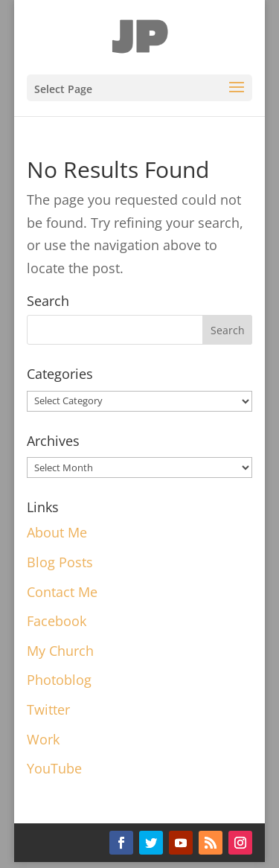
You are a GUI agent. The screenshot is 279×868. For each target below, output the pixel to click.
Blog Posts (60, 562)
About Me (57, 532)
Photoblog (59, 680)
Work (43, 739)
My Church (60, 651)
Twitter (48, 709)
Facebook (57, 621)
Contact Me (62, 592)
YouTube (54, 768)
